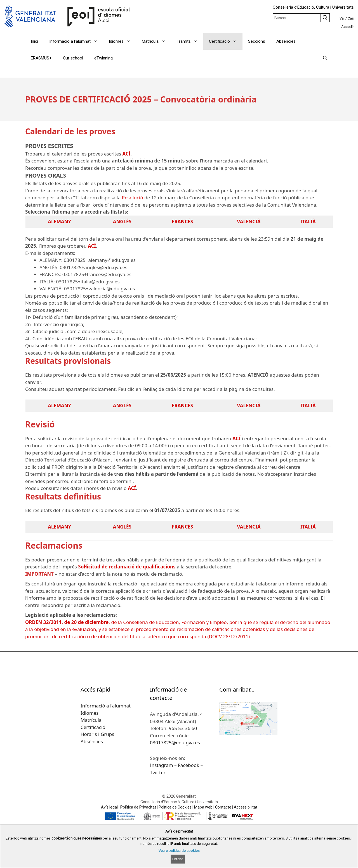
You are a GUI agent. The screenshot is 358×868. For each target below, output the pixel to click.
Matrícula (156, 41)
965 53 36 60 (183, 728)
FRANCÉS (182, 222)
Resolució (132, 198)
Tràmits (190, 41)
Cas (351, 18)
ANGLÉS (122, 222)
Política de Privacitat (138, 807)
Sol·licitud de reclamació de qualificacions (127, 567)
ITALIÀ (308, 222)
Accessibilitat (246, 807)
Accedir (348, 27)
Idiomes (123, 41)
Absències (286, 41)
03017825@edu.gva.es (175, 743)
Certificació (226, 41)
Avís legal (109, 807)
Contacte (223, 807)
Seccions (257, 41)
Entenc (178, 859)
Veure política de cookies (179, 851)
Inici (34, 41)
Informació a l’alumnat (76, 41)
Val (342, 18)
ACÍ (127, 154)
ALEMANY (59, 222)
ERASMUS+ (41, 58)
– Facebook (187, 765)
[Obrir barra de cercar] (325, 58)
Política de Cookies (175, 807)
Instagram (162, 765)
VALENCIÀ (249, 222)
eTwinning (103, 58)
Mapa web (203, 807)
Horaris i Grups (97, 734)
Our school (73, 58)
